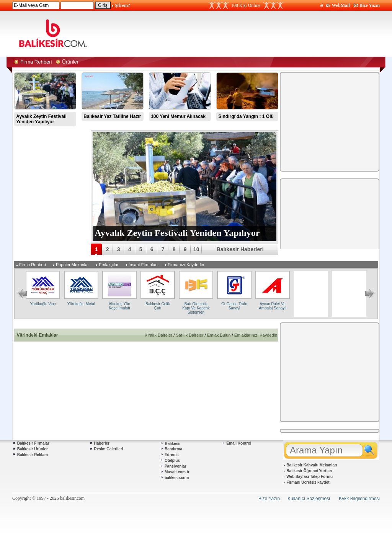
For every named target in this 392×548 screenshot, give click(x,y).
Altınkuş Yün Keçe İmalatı (119, 306)
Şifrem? (122, 5)
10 (196, 249)
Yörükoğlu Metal (81, 304)
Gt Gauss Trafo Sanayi (234, 306)
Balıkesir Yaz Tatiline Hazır (112, 116)
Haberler (102, 443)
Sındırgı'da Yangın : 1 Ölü (246, 116)
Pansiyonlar (176, 466)
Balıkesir (173, 444)
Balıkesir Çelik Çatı (158, 306)
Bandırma (173, 449)
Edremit (172, 455)
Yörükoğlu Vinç (43, 304)
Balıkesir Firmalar (33, 443)
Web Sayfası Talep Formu (310, 477)
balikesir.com (177, 478)
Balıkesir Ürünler (33, 449)
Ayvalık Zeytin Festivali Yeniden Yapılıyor (41, 119)
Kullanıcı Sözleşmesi (309, 499)
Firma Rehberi (33, 265)
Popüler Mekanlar (72, 265)
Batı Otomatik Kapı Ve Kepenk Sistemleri (196, 308)
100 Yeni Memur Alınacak (178, 116)
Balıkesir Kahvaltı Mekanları (312, 465)
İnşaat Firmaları (143, 265)
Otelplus (172, 460)
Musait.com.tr (177, 472)
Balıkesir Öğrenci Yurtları (309, 471)
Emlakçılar (109, 265)
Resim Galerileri (108, 449)
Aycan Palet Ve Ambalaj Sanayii (273, 306)
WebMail (341, 5)
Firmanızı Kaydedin (186, 265)
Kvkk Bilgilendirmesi (359, 499)
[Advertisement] (268, 34)
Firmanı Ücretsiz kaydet (308, 482)
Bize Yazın (370, 5)
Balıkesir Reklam (33, 455)
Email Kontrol (239, 443)
